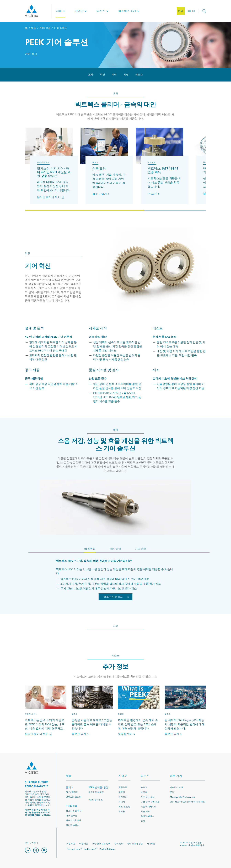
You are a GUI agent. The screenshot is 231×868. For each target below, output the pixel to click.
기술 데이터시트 (148, 807)
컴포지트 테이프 (96, 792)
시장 (126, 75)
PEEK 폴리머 (72, 792)
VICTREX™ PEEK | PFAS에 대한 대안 (188, 802)
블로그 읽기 (101, 194)
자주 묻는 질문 (148, 797)
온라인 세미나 (147, 816)
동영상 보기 (127, 734)
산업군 (123, 776)
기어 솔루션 (71, 816)
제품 (33, 28)
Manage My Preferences (182, 797)
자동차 (122, 792)
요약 (91, 75)
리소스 (139, 75)
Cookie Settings (107, 849)
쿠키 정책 (119, 844)
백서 (143, 821)
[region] (115, 169)
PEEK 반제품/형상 (98, 787)
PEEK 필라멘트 (96, 800)
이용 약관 (71, 844)
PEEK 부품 (45, 28)
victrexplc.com (73, 849)
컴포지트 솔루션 (74, 811)
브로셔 (144, 792)
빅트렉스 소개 (177, 787)
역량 (103, 75)
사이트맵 (151, 844)
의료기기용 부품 (74, 820)
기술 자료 (145, 812)
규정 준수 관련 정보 (150, 802)
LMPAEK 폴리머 (74, 797)
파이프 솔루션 (73, 825)
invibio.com (89, 849)
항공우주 (123, 787)
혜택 (114, 75)
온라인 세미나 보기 (51, 197)
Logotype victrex (32, 11)
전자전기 (123, 797)
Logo (32, 768)
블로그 (144, 787)
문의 (172, 792)
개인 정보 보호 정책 (101, 844)
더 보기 (154, 194)
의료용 (122, 812)
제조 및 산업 (124, 807)
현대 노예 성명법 (135, 844)
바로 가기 (176, 776)
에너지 (122, 802)
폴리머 (70, 787)
